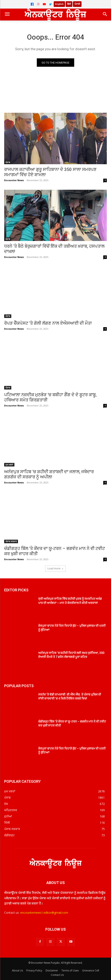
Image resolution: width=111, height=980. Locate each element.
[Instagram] (38, 4)
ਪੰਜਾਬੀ (77, 4)
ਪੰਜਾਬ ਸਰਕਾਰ (11, 541)
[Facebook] (32, 4)
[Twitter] (50, 4)
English (59, 4)
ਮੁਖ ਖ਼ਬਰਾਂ (9, 465)
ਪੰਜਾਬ (8, 162)
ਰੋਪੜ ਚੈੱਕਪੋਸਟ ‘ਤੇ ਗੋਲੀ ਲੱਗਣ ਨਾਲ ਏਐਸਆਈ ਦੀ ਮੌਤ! (48, 323)
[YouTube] (44, 4)
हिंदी (69, 4)
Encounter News (14, 180)
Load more (55, 568)
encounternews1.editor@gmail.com (44, 913)
